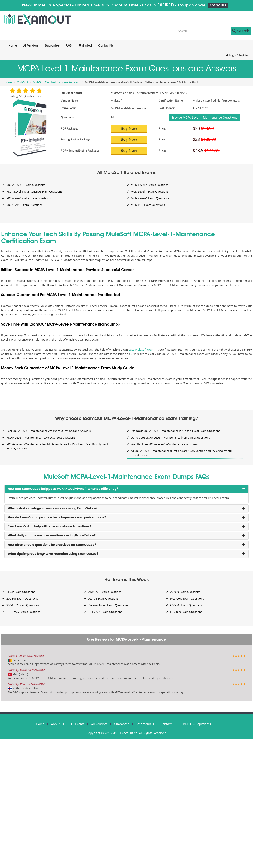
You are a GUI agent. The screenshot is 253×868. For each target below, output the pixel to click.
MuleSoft (23, 82)
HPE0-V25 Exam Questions (23, 612)
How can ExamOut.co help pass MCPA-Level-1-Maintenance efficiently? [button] (63, 489)
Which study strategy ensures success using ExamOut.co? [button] (53, 508)
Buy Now (129, 128)
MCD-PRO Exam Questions (148, 205)
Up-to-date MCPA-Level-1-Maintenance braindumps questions (170, 437)
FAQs (69, 46)
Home (13, 46)
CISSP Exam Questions (21, 592)
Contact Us (106, 46)
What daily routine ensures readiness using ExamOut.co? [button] (52, 535)
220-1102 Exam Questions (23, 605)
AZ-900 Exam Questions (185, 592)
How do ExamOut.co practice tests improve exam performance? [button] (57, 517)
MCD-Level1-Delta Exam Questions (29, 198)
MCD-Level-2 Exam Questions (150, 185)
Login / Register (237, 55)
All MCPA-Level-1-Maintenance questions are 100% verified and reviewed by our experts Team (181, 453)
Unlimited (85, 46)
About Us (58, 724)
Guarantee (52, 46)
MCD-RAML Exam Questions (24, 205)
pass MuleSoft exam (141, 350)
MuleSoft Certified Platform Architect (56, 82)
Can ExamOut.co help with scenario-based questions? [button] (50, 526)
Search (241, 31)
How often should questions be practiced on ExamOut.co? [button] (52, 545)
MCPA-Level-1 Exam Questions (26, 185)
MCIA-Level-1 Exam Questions (150, 198)
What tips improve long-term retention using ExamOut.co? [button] (53, 554)
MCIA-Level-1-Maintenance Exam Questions (34, 191)
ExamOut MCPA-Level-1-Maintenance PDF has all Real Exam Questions (175, 431)
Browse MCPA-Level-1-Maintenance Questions (204, 117)
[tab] (126, 489)
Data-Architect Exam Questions (108, 605)
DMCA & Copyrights (197, 724)
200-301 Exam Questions (22, 598)
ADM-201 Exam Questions (105, 592)
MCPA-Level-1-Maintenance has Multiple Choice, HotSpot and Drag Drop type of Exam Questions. (57, 446)
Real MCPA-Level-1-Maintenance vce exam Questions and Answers (49, 431)
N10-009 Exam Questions (186, 612)
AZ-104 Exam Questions (103, 598)
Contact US (168, 724)
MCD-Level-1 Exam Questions (150, 191)
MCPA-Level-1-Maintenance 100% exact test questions (41, 437)
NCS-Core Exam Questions (187, 598)
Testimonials (145, 724)
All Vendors (31, 46)
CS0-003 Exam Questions (186, 605)
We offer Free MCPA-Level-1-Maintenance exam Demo (165, 444)
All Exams (78, 724)
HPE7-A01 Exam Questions (105, 612)
